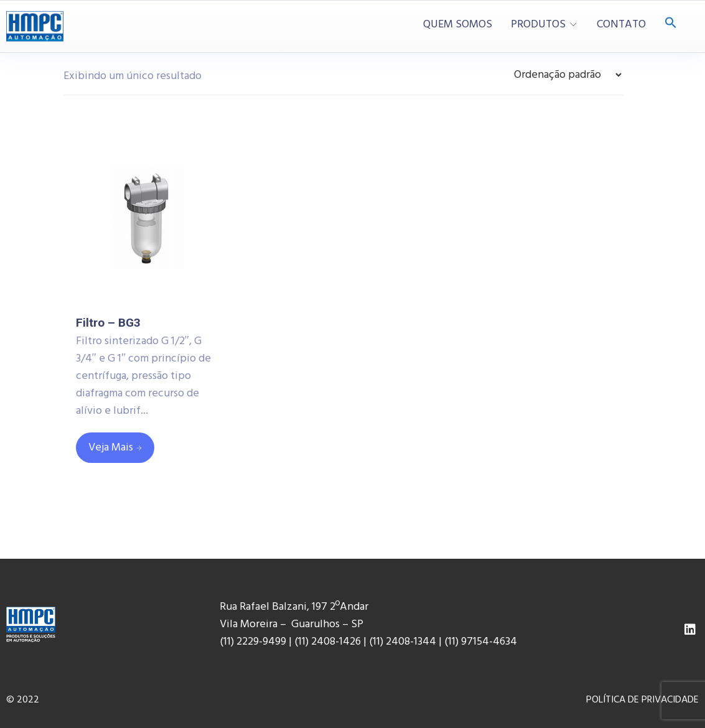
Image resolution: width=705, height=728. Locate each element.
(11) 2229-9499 (253, 642)
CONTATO (621, 25)
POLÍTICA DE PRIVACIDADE (642, 700)
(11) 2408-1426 (328, 642)
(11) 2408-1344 (404, 642)
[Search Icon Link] (671, 24)
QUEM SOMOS (458, 25)
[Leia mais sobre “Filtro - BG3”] (115, 448)
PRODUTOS (538, 25)
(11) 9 (455, 642)
